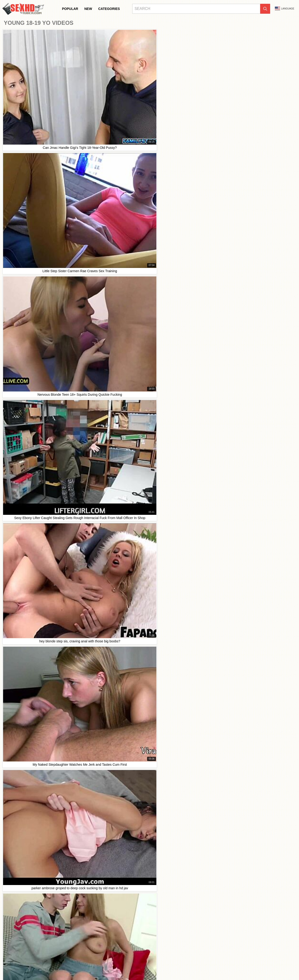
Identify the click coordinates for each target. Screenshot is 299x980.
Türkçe (97, 965)
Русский (198, 970)
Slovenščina (178, 965)
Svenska (184, 970)
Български (56, 965)
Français (84, 965)
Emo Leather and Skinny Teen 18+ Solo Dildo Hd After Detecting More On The (63, 696)
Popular (70, 9)
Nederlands (160, 965)
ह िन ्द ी (120, 965)
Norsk (222, 965)
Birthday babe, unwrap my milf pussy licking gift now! (45, 728)
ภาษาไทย (236, 965)
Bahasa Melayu (140, 965)
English (224, 970)
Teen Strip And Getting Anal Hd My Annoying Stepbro (45, 749)
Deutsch (41, 965)
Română (170, 970)
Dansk (284, 965)
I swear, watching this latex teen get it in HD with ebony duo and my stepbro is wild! (67, 771)
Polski (157, 970)
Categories (109, 9)
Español (211, 970)
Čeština (89, 970)
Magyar (102, 970)
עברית (146, 970)
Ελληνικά (75, 970)
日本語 (261, 965)
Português (133, 970)
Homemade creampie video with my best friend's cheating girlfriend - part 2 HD (64, 739)
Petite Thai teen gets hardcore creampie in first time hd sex (49, 707)
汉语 (108, 965)
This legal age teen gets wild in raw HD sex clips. (42, 686)
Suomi (273, 965)
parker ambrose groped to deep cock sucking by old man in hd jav (54, 781)
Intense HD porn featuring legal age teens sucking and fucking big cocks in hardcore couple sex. (77, 718)
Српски (211, 965)
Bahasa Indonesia (21, 965)
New (88, 9)
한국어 (249, 965)
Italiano (71, 965)
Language (285, 9)
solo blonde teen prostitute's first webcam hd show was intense (52, 760)
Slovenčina (196, 965)
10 (189, 459)
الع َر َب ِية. (117, 970)
